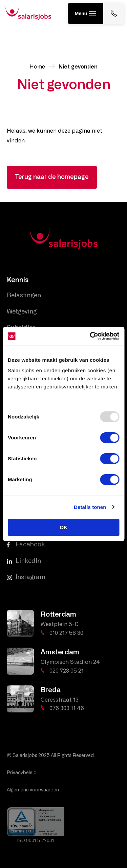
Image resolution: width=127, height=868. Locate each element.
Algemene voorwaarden (33, 790)
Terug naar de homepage (52, 177)
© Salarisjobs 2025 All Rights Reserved (50, 756)
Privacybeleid (22, 773)
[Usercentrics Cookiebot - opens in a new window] (90, 336)
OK (63, 527)
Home (37, 67)
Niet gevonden (78, 67)
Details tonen (90, 507)
